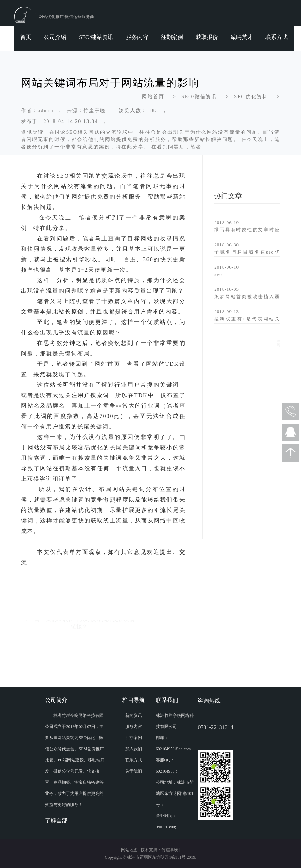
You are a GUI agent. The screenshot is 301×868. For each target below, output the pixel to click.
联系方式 (277, 37)
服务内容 (137, 37)
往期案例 (172, 37)
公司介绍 (55, 37)
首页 (26, 37)
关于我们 (134, 771)
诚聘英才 (242, 37)
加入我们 (134, 749)
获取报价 (207, 37)
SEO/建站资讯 (96, 37)
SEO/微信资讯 (199, 97)
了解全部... (58, 820)
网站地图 (129, 850)
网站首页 (153, 97)
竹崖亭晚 (170, 850)
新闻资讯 (134, 715)
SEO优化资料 (251, 97)
